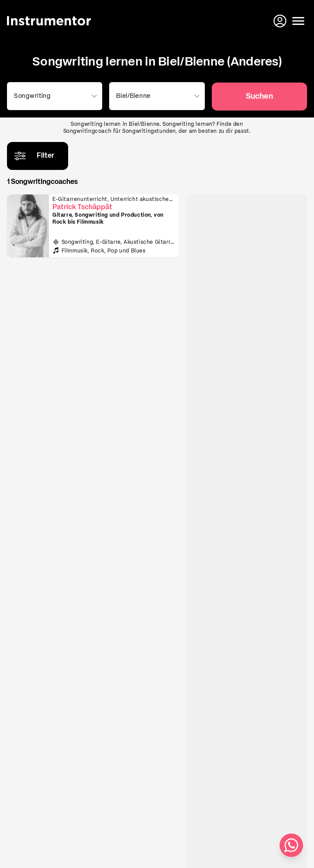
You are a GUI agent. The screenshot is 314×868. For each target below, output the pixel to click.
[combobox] (53, 96)
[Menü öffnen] (298, 21)
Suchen (259, 97)
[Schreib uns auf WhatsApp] (291, 845)
